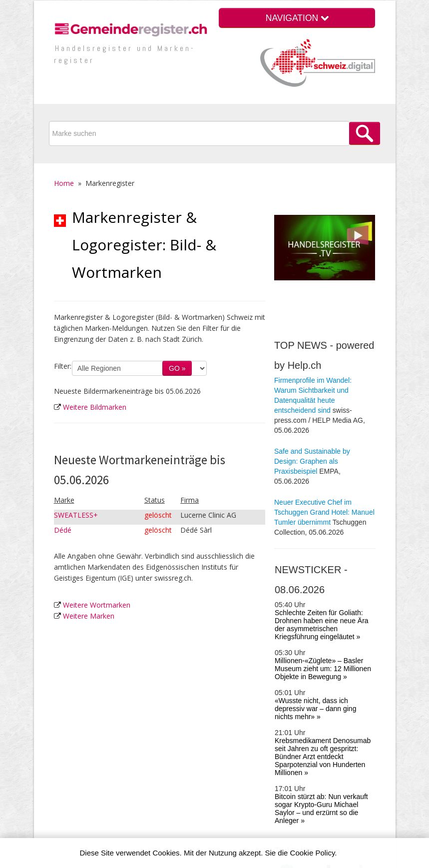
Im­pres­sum (195, 801)
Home (64, 183)
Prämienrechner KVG (320, 690)
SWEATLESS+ (76, 515)
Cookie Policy (313, 853)
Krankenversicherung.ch (325, 680)
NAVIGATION (297, 18)
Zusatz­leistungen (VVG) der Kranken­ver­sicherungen (330, 705)
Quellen (329, 801)
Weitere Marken (89, 616)
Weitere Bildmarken (95, 407)
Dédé (63, 530)
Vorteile (286, 790)
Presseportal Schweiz (321, 720)
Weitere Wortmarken (97, 605)
